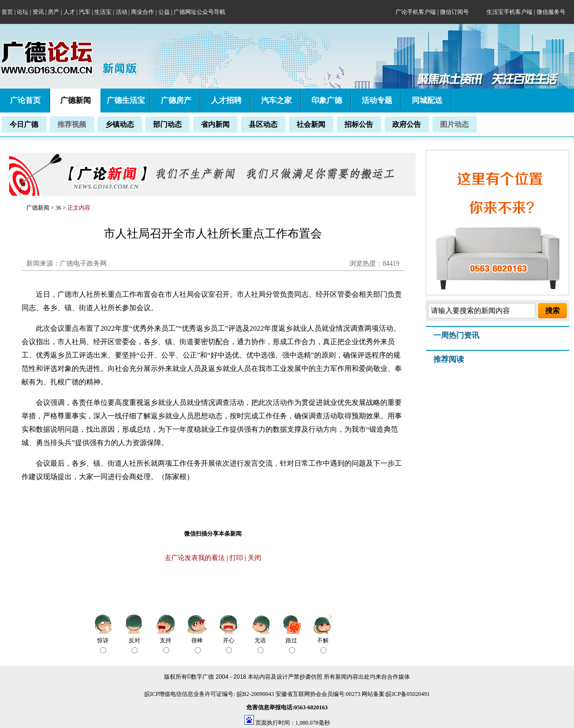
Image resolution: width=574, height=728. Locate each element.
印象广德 (327, 100)
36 (59, 208)
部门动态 (167, 124)
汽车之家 (276, 100)
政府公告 (407, 124)
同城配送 (427, 100)
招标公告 (359, 124)
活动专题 (377, 100)
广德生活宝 (126, 100)
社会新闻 (311, 124)
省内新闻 (215, 124)
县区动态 (263, 124)
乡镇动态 (120, 124)
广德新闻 (38, 208)
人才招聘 (226, 100)
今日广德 (24, 124)
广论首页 (25, 100)
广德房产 (176, 100)
